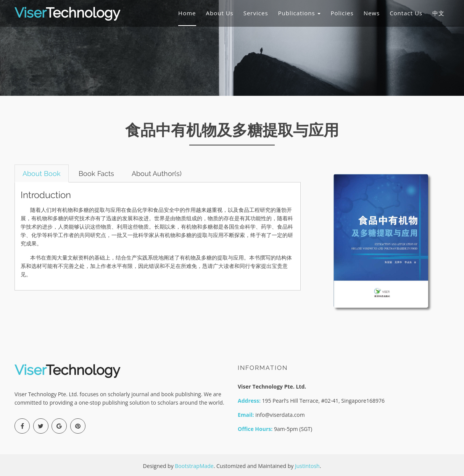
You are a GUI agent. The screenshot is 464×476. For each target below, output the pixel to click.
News (372, 13)
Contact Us (406, 13)
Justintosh (307, 466)
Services (256, 13)
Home (187, 13)
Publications (300, 13)
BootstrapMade (194, 466)
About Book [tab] (42, 173)
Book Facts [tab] (96, 173)
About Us (220, 13)
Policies (342, 13)
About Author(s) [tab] (157, 173)
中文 (438, 13)
